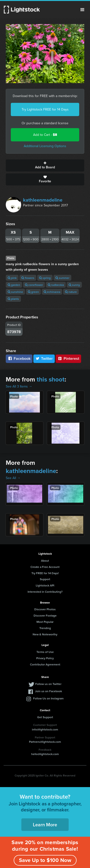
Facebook (19, 358)
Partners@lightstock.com (45, 742)
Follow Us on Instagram (48, 698)
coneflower (34, 285)
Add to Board (45, 165)
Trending (45, 628)
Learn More (45, 825)
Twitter (44, 358)
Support (45, 579)
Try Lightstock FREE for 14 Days (45, 109)
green (33, 292)
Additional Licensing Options (45, 146)
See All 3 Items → (19, 386)
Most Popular (45, 622)
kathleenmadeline (43, 200)
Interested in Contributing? (45, 592)
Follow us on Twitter (48, 684)
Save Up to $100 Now (45, 860)
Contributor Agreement (45, 664)
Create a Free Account (45, 567)
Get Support (45, 717)
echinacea (52, 292)
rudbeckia (56, 285)
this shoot (51, 379)
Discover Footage (45, 615)
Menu (82, 10)
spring (45, 278)
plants (13, 299)
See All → (13, 478)
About (45, 561)
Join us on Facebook (48, 691)
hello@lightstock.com (45, 754)
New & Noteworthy (45, 634)
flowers (28, 278)
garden (14, 285)
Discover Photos (45, 609)
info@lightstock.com (45, 729)
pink (12, 278)
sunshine (15, 292)
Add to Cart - (45, 135)
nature (71, 292)
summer (62, 278)
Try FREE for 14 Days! (45, 573)
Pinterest (68, 358)
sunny (74, 285)
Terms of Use (45, 652)
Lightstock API (45, 585)
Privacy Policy (45, 658)
